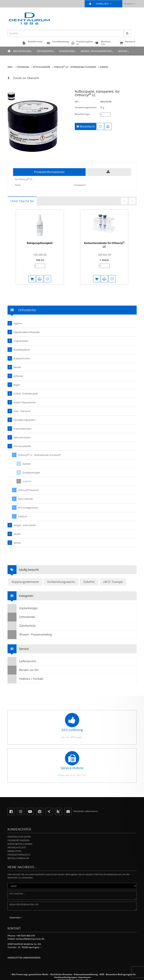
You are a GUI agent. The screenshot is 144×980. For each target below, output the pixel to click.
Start (10, 67)
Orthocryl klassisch (28, 490)
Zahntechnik (68, 51)
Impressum (84, 977)
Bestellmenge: (82, 114)
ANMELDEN (102, 4)
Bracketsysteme (22, 350)
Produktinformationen (49, 172)
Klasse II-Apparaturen (25, 402)
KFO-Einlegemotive (28, 508)
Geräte (17, 534)
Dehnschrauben (22, 437)
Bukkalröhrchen (22, 358)
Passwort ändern (18, 840)
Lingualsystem (21, 341)
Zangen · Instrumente (25, 525)
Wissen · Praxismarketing (97, 51)
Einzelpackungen (31, 473)
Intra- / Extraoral (22, 411)
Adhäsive (18, 376)
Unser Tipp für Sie (22, 201)
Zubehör (104, 67)
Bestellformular (18, 858)
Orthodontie (46, 51)
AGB (102, 974)
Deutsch (129, 4)
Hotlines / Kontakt (26, 679)
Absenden (16, 917)
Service (124, 51)
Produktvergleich (19, 855)
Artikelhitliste (17, 847)
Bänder (17, 367)
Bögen (17, 385)
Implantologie (23, 51)
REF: (77, 102)
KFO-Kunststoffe (42, 67)
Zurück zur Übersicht (26, 78)
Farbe (18, 185)
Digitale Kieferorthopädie (27, 332)
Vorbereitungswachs (61, 582)
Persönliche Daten (19, 837)
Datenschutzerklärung (86, 974)
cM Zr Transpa (113, 582)
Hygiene (18, 323)
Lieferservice (22, 661)
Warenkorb (128, 43)
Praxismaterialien (22, 429)
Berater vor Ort (23, 670)
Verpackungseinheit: (86, 107)
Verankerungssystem (24, 420)
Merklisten (14, 851)
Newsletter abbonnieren (24, 958)
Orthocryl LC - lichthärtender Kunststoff (75, 67)
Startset (26, 464)
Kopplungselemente (25, 582)
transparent (80, 185)
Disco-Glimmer (26, 499)
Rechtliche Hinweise (61, 974)
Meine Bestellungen (20, 844)
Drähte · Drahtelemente (26, 394)
